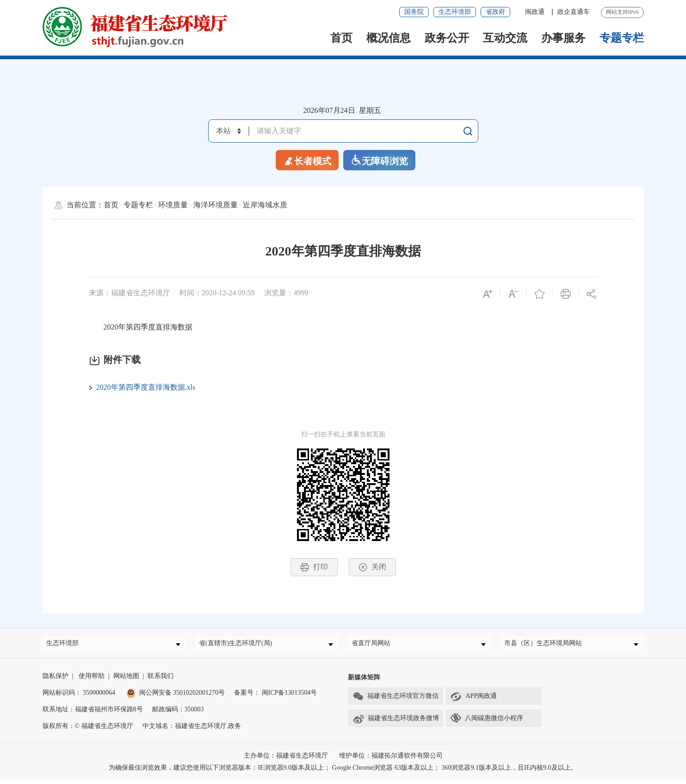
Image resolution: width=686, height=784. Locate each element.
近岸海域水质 (265, 205)
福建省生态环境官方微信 (396, 701)
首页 (341, 38)
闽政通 (536, 12)
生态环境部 (455, 12)
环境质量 (173, 205)
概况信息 (389, 38)
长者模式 (307, 160)
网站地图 (126, 681)
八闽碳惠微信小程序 (494, 723)
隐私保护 (56, 681)
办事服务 (563, 38)
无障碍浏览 (379, 160)
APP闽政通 (474, 701)
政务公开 (447, 38)
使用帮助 (92, 681)
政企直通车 (574, 12)
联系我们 (161, 681)
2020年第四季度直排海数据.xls (146, 387)
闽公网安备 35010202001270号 (176, 697)
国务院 (414, 12)
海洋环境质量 (216, 205)
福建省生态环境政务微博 (396, 723)
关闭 (372, 567)
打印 (314, 567)
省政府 (495, 12)
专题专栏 (622, 38)
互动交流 (505, 38)
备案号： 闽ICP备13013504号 (275, 697)
